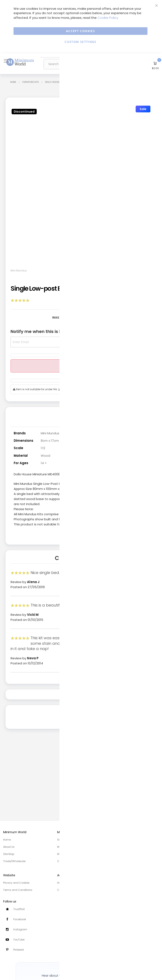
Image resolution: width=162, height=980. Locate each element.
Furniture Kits (31, 82)
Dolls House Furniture (58, 82)
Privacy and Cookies (16, 883)
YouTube (19, 940)
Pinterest (19, 950)
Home (13, 82)
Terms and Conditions (18, 890)
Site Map (9, 854)
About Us (9, 847)
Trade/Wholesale (14, 861)
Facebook (20, 919)
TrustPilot (19, 909)
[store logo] (20, 62)
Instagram (20, 929)
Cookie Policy (108, 18)
